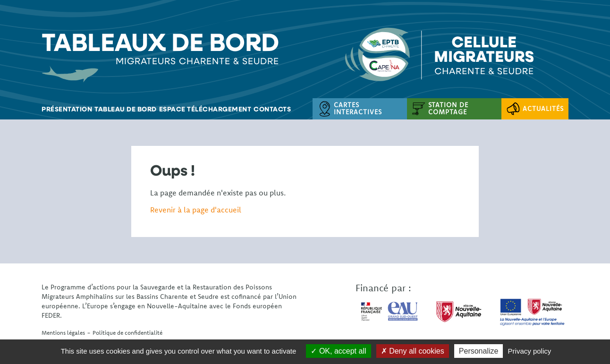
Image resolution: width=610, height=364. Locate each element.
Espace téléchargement (205, 109)
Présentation (67, 109)
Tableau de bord (126, 109)
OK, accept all (338, 351)
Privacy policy (530, 351)
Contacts (272, 109)
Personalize (479, 351)
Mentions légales (63, 333)
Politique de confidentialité (127, 333)
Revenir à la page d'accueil (196, 210)
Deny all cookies (413, 351)
